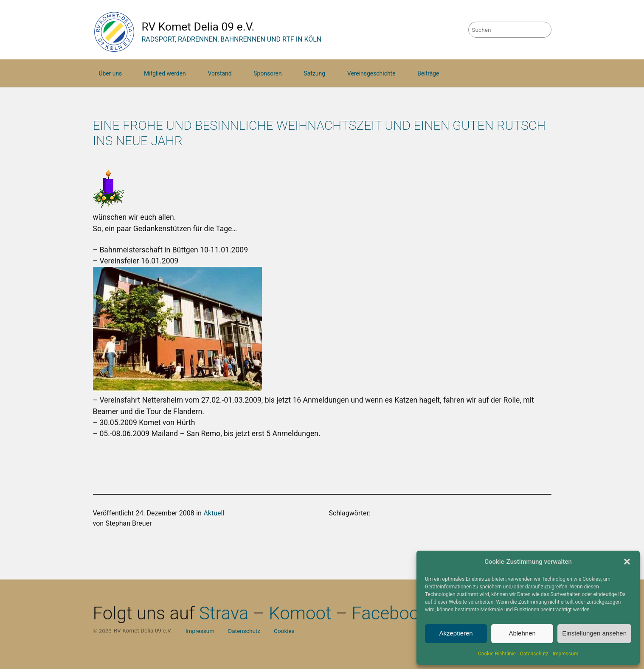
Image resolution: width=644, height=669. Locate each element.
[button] (627, 562)
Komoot (300, 613)
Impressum (565, 654)
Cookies (284, 631)
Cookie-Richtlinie (497, 654)
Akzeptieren (456, 633)
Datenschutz (534, 654)
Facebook (390, 613)
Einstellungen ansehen (594, 633)
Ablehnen (522, 633)
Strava (224, 613)
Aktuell (214, 513)
